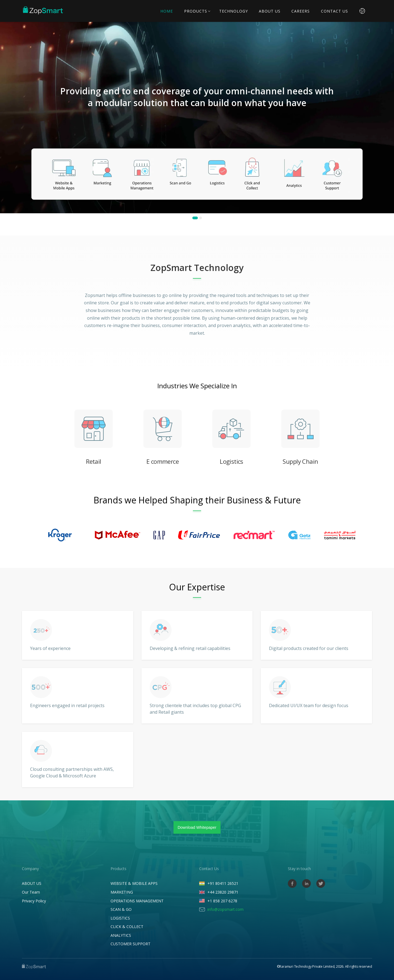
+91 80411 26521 (223, 883)
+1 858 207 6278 (222, 901)
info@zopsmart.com (225, 909)
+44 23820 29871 (223, 892)
